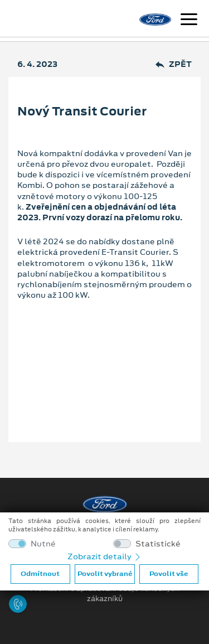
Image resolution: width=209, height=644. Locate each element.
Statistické (158, 544)
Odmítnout (40, 574)
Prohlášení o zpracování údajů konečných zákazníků (105, 594)
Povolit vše (169, 574)
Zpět (174, 64)
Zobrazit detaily (105, 556)
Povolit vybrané (105, 574)
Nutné (43, 544)
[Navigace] (189, 21)
